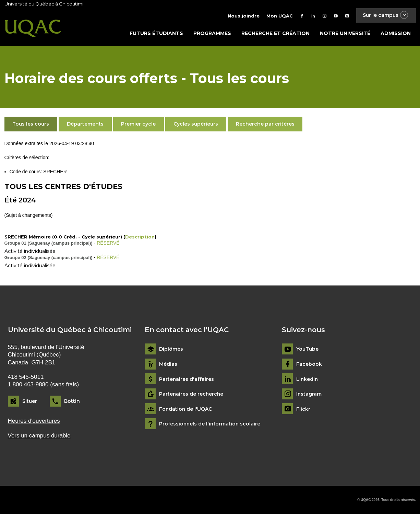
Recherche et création (275, 33)
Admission (396, 33)
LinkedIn (307, 379)
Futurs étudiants (156, 33)
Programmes (212, 33)
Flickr (303, 409)
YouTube (307, 349)
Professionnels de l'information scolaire (210, 424)
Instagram (309, 394)
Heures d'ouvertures (34, 421)
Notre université (345, 33)
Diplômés (171, 349)
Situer (30, 401)
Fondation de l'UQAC (186, 409)
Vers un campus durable (39, 436)
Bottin (72, 401)
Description (140, 237)
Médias (168, 364)
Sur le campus (386, 15)
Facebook (309, 364)
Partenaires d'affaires (187, 379)
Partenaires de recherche (192, 394)
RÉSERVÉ (108, 243)
